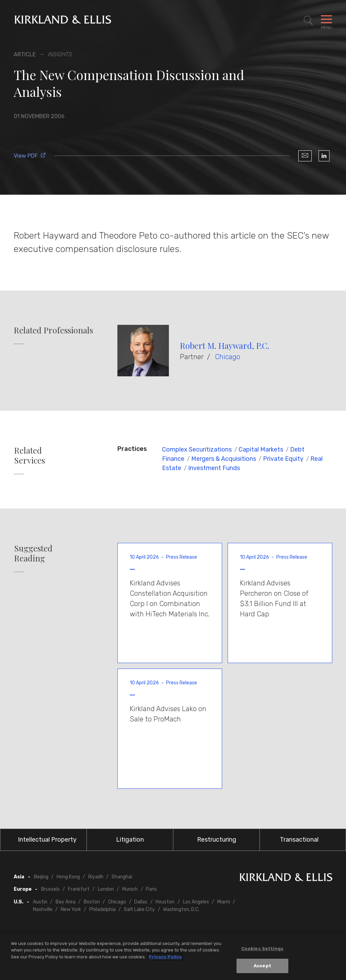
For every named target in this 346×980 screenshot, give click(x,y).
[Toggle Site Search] (308, 21)
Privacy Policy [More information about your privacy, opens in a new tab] (165, 957)
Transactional (299, 840)
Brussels (50, 889)
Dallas (141, 902)
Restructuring (217, 840)
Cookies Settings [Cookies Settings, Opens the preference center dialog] (262, 949)
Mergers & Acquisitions (224, 459)
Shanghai (122, 877)
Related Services (30, 455)
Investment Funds (214, 468)
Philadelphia (102, 909)
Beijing (41, 877)
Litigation (130, 840)
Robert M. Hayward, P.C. (224, 345)
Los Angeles (196, 902)
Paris (151, 889)
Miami (224, 902)
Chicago (228, 357)
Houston (165, 902)
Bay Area (66, 902)
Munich (130, 889)
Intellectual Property (47, 840)
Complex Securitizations (197, 449)
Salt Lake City (139, 909)
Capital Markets (261, 449)
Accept (262, 966)
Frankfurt (79, 889)
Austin (40, 902)
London (106, 889)
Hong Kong (68, 877)
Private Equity (283, 459)
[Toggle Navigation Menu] (326, 21)
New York (71, 909)
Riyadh (96, 877)
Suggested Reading (33, 553)
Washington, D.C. (181, 909)
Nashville (43, 909)
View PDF (30, 156)
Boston (92, 902)
